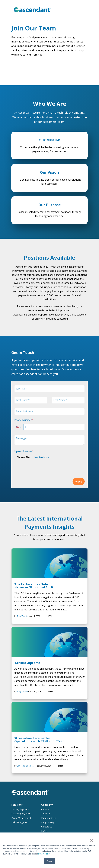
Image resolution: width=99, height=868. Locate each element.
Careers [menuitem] (45, 809)
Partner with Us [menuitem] (49, 818)
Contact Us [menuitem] (47, 827)
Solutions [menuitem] (17, 805)
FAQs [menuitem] (44, 831)
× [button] (91, 841)
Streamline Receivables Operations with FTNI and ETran (39, 740)
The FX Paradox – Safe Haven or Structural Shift (34, 586)
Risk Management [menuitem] (20, 822)
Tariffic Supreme (27, 663)
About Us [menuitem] (46, 814)
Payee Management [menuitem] (21, 818)
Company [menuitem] (47, 805)
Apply (79, 482)
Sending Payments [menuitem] (20, 809)
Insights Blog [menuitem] (48, 822)
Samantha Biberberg (26, 766)
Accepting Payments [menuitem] (21, 814)
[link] (32, 10)
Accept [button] (50, 861)
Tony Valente (23, 616)
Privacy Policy (44, 854)
